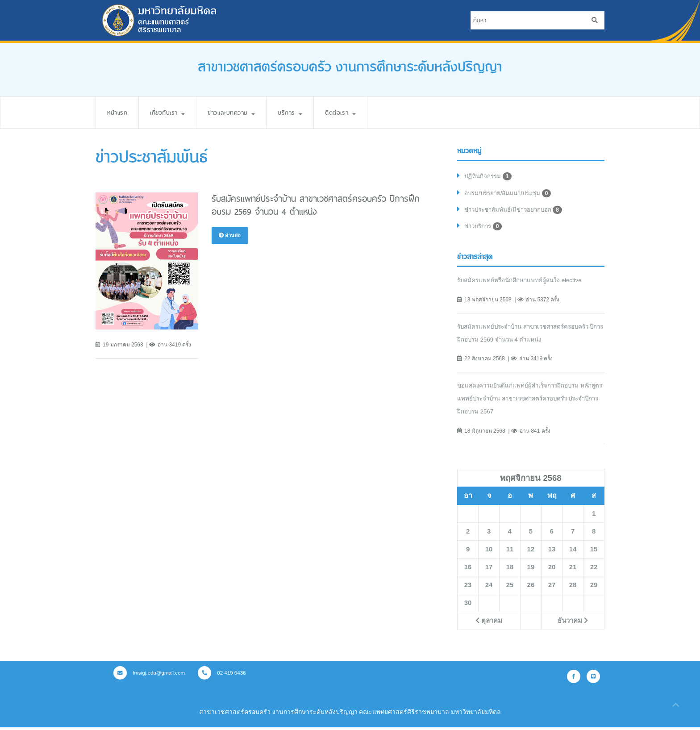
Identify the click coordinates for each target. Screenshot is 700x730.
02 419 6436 (226, 676)
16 (468, 570)
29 (594, 588)
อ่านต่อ (230, 235)
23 (468, 588)
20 (552, 570)
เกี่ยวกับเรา (173, 112)
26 (531, 588)
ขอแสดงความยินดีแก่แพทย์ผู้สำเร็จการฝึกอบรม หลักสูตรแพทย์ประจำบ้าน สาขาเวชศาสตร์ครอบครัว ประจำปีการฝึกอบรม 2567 (528, 401)
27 (552, 588)
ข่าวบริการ (485, 229)
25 (510, 588)
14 (573, 552)
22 (594, 570)
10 (489, 552)
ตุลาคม (489, 624)
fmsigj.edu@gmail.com (151, 676)
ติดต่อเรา (360, 112)
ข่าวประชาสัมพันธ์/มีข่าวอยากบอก (517, 212)
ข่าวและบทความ (243, 112)
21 (573, 570)
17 (489, 570)
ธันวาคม (573, 624)
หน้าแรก (119, 112)
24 (489, 588)
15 (594, 552)
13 (552, 552)
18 (510, 570)
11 (510, 552)
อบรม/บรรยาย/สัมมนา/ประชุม (511, 194)
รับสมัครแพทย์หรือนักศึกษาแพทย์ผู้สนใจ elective (522, 283)
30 (468, 606)
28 (573, 588)
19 (531, 570)
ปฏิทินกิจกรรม (489, 177)
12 (531, 552)
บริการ (306, 112)
